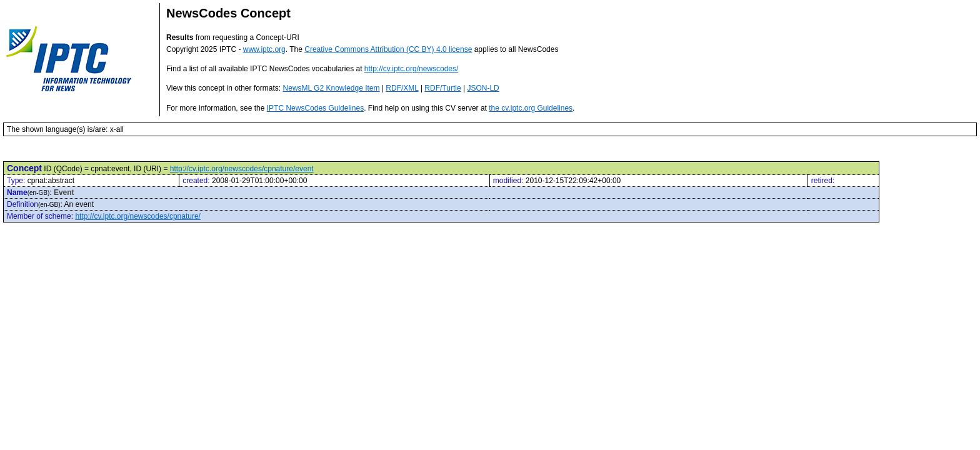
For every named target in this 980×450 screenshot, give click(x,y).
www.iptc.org (264, 49)
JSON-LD (483, 88)
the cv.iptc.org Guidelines (531, 108)
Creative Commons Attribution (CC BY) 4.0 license (388, 49)
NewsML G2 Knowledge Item (332, 88)
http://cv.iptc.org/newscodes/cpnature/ (138, 216)
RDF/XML (402, 88)
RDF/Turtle (442, 88)
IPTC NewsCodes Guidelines (315, 108)
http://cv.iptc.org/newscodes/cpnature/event (242, 169)
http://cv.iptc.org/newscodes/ (412, 69)
